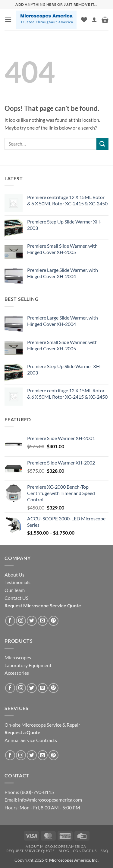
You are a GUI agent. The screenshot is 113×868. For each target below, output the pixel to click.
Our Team (15, 590)
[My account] (94, 20)
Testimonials (17, 582)
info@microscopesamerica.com (50, 800)
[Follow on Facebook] (10, 621)
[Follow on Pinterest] (53, 621)
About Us (14, 575)
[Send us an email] (43, 621)
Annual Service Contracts (31, 740)
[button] (8, 19)
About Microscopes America (56, 846)
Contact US (85, 851)
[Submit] (102, 144)
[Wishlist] (84, 20)
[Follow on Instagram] (21, 621)
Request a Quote (22, 732)
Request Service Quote (31, 851)
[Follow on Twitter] (32, 621)
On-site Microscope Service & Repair (42, 725)
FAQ (104, 851)
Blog (64, 851)
